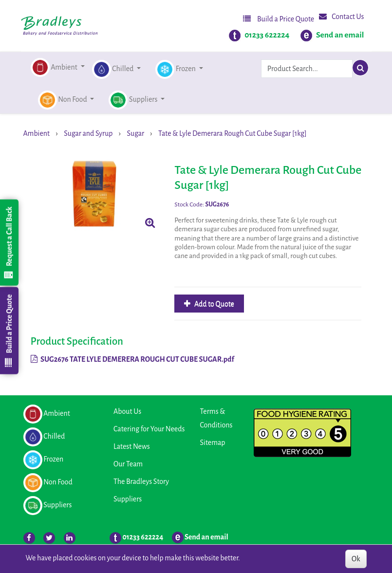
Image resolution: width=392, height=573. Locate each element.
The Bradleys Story (141, 481)
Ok (356, 559)
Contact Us (341, 16)
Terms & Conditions (216, 418)
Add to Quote (214, 304)
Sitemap (213, 443)
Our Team (128, 464)
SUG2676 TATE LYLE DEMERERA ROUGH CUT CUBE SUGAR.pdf (132, 359)
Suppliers (128, 499)
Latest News (132, 446)
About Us (127, 411)
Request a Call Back (9, 242)
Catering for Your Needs (149, 429)
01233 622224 (267, 35)
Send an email (340, 35)
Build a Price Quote (279, 19)
